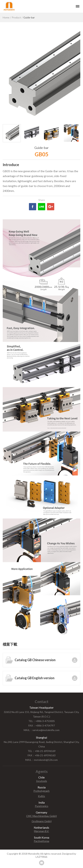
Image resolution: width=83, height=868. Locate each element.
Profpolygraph (41, 791)
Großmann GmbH (42, 821)
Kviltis (41, 796)
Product (16, 17)
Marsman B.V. (41, 831)
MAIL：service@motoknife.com (42, 730)
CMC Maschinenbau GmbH (41, 816)
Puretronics (42, 806)
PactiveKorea (41, 841)
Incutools (42, 781)
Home (6, 17)
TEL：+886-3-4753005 (42, 721)
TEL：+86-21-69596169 (42, 751)
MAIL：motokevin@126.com (41, 760)
